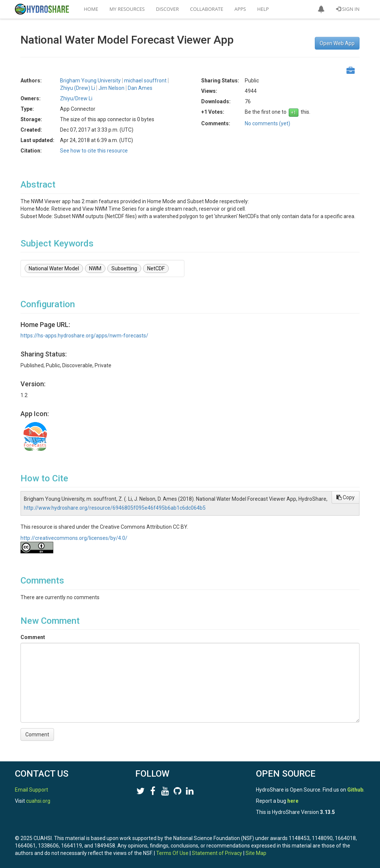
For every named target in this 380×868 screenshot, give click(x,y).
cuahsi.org (38, 801)
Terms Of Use (172, 853)
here (293, 801)
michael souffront (145, 81)
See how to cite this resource (94, 151)
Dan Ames (140, 88)
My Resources (127, 9)
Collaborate (207, 9)
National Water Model (54, 268)
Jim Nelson (111, 88)
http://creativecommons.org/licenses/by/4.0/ (74, 538)
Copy (346, 497)
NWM (95, 268)
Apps (240, 9)
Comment (33, 637)
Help (263, 9)
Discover (168, 9)
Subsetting (124, 268)
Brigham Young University (90, 81)
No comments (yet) (267, 123)
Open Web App (337, 43)
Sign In (348, 9)
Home (91, 9)
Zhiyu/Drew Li (76, 98)
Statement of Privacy (217, 853)
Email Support (31, 790)
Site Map (256, 853)
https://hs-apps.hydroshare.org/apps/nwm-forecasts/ (84, 336)
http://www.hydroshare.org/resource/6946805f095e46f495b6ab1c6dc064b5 (115, 508)
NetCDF (156, 268)
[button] (321, 9)
